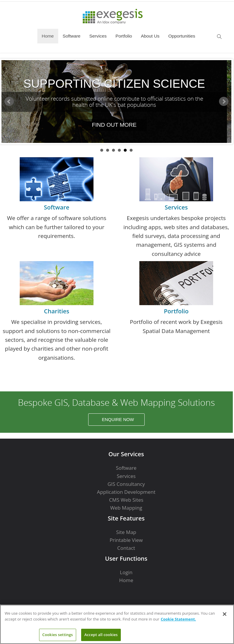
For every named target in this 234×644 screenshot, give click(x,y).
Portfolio (124, 36)
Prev (9, 102)
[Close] (225, 614)
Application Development (126, 492)
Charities (57, 311)
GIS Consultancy (126, 484)
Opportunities (182, 36)
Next (224, 102)
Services (98, 36)
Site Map (126, 532)
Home (48, 36)
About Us (150, 36)
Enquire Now (118, 419)
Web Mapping (126, 508)
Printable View (126, 540)
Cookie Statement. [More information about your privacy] (178, 619)
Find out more (114, 125)
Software (72, 36)
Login (126, 572)
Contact (126, 548)
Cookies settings (58, 635)
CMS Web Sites (126, 500)
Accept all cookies (101, 635)
